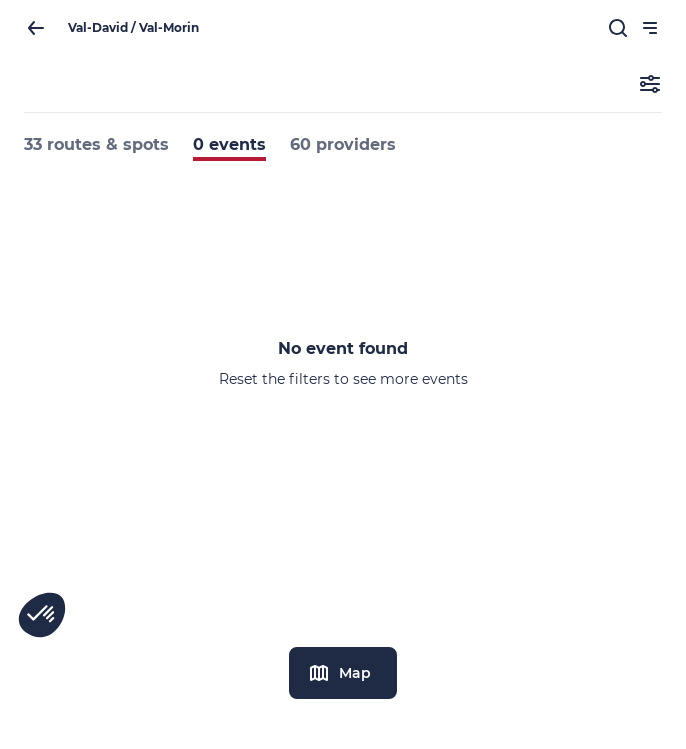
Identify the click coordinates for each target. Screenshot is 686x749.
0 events (229, 144)
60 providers (343, 144)
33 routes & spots (96, 144)
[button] (42, 615)
